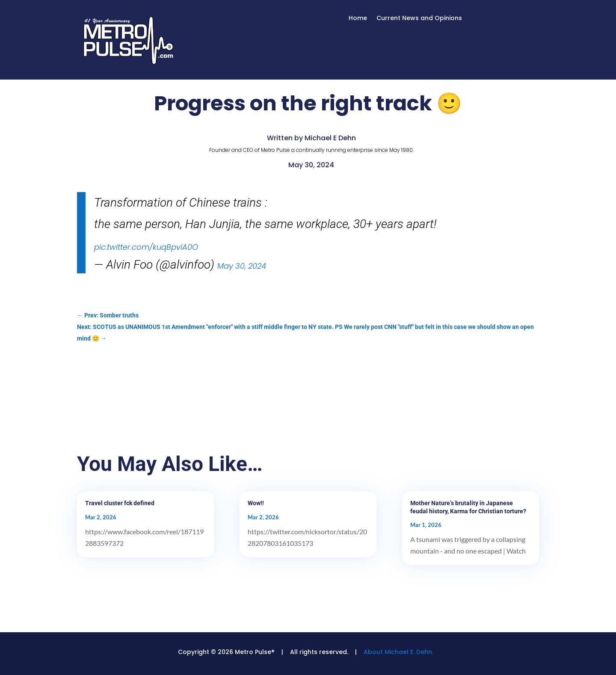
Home (358, 19)
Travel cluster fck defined (120, 503)
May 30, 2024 (242, 266)
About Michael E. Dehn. (398, 652)
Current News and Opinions (419, 19)
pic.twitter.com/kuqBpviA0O (146, 247)
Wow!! (256, 503)
